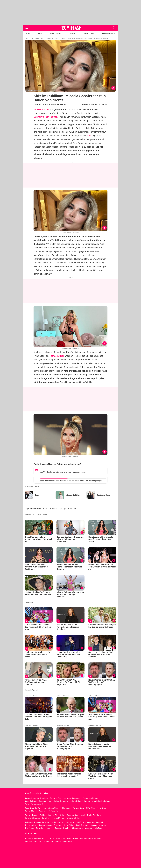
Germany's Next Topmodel (46, 117)
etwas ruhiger (57, 356)
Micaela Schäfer (41, 109)
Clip (89, 136)
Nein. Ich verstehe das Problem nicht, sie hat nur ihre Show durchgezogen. (71, 481)
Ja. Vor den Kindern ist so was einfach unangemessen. (63, 472)
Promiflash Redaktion (58, 104)
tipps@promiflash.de (67, 508)
